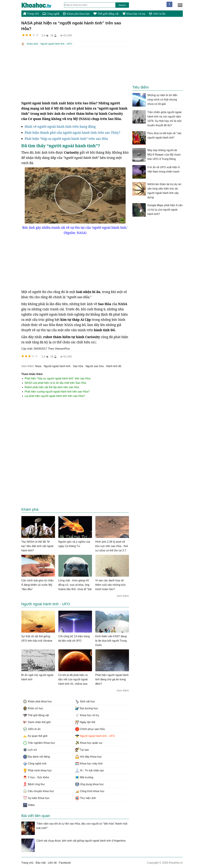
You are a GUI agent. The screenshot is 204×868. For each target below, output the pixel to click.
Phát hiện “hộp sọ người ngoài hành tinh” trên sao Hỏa (66, 138)
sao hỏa (78, 366)
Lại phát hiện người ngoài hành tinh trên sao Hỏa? (55, 396)
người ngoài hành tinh (57, 366)
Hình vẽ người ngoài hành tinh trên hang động (60, 126)
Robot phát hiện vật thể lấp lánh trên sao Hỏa (52, 387)
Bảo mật (41, 862)
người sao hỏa (95, 366)
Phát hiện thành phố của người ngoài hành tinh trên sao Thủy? (72, 132)
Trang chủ (31, 13)
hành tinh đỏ (114, 366)
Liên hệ (52, 862)
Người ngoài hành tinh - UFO (56, 44)
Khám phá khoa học (76, 14)
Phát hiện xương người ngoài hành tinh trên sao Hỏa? (57, 391)
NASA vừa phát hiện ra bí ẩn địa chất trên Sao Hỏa (55, 382)
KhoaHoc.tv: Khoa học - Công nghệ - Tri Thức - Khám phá (40, 5)
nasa (38, 366)
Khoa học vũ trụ (134, 14)
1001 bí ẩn (157, 14)
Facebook (65, 862)
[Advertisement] (75, 73)
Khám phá (32, 44)
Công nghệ (51, 14)
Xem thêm (123, 596)
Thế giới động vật (106, 14)
